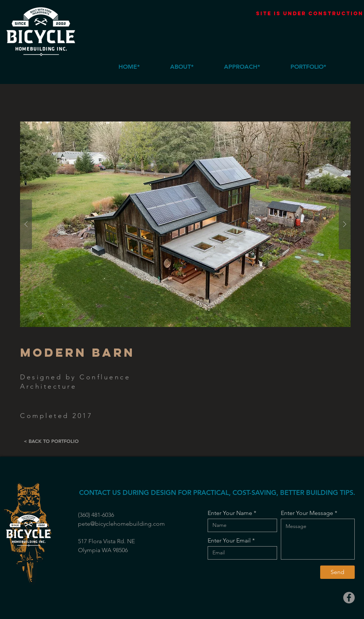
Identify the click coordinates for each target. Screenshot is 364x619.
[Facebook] (349, 598)
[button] (185, 224)
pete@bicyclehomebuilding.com (121, 524)
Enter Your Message (307, 513)
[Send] (337, 572)
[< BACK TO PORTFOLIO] (51, 441)
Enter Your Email (229, 541)
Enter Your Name (230, 513)
